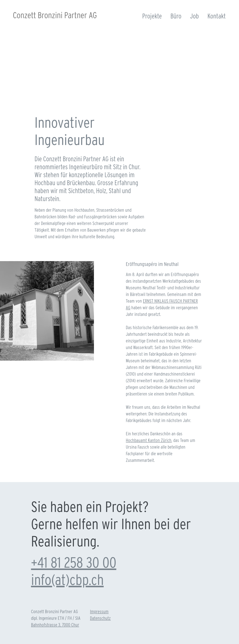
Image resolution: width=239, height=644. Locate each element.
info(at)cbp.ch (67, 580)
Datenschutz (100, 618)
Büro (176, 16)
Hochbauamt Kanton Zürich (149, 440)
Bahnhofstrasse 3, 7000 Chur (55, 625)
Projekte (152, 16)
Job (194, 16)
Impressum (99, 611)
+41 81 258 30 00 (74, 562)
